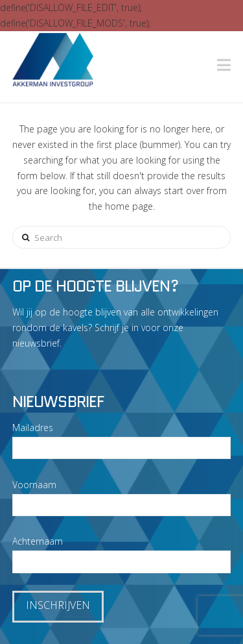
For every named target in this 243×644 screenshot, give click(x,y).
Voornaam (34, 485)
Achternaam (38, 541)
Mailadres (33, 427)
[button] (224, 65)
